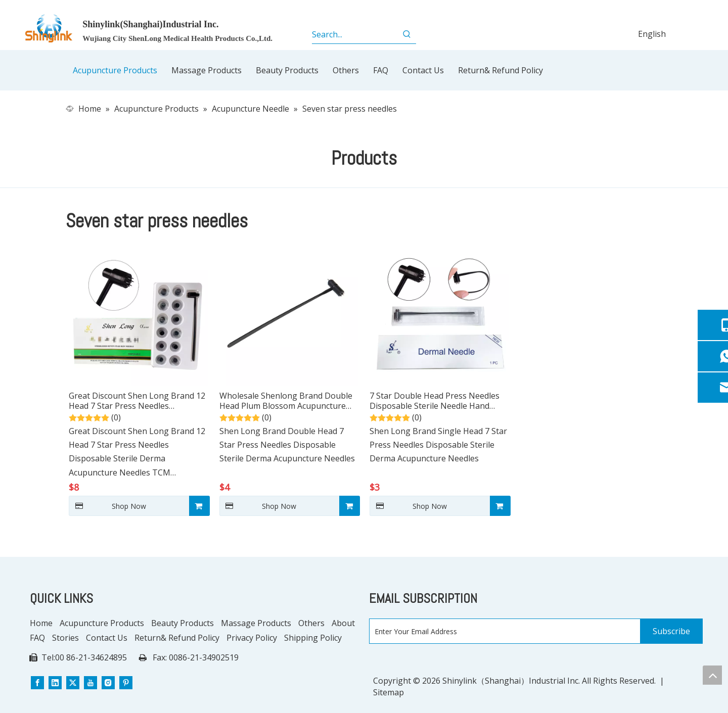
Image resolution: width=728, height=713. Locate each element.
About (343, 623)
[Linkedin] (55, 682)
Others (311, 623)
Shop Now (107, 506)
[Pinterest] (126, 682)
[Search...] (355, 34)
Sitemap (389, 692)
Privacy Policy (252, 638)
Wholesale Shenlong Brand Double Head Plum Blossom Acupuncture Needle (286, 401)
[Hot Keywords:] (407, 34)
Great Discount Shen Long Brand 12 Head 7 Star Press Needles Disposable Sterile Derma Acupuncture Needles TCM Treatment (137, 401)
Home (41, 623)
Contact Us (107, 638)
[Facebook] (37, 682)
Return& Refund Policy (177, 638)
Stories (65, 638)
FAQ (37, 638)
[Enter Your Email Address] (503, 632)
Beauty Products (183, 623)
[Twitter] (73, 682)
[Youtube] (90, 682)
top (712, 675)
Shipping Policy (313, 638)
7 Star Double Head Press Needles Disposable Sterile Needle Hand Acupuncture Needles (435, 401)
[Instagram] (108, 682)
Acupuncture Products (102, 623)
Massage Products (256, 623)
